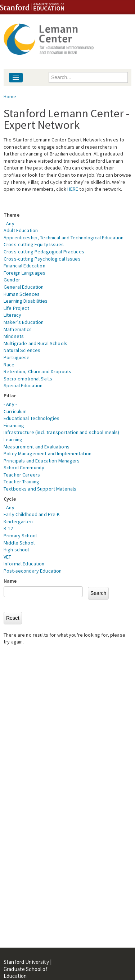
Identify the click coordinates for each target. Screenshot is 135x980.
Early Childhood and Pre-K (32, 514)
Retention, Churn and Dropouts (37, 371)
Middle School (19, 543)
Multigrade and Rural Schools (35, 343)
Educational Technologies (31, 418)
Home (10, 96)
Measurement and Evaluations (37, 447)
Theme (12, 215)
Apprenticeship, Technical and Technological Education (64, 238)
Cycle (10, 499)
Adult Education (21, 230)
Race (9, 365)
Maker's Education (24, 322)
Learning (13, 439)
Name (10, 581)
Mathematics (18, 329)
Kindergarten (18, 521)
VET (7, 557)
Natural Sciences (22, 350)
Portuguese (17, 357)
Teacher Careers (22, 475)
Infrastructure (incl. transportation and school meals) (62, 432)
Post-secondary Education (33, 571)
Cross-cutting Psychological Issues (42, 259)
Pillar (10, 396)
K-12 (8, 528)
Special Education (23, 385)
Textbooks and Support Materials (40, 489)
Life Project (16, 308)
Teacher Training (21, 482)
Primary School (20, 536)
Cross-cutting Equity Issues (34, 244)
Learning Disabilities (26, 301)
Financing (14, 425)
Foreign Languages (24, 273)
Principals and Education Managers (42, 461)
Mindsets (14, 336)
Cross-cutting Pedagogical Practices (44, 252)
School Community (24, 468)
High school (16, 550)
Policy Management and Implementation (48, 453)
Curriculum (15, 411)
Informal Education (24, 564)
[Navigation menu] (16, 78)
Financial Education (24, 266)
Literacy (12, 315)
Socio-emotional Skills (28, 379)
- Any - (10, 223)
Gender (12, 280)
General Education (24, 287)
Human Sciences (22, 294)
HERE (73, 189)
